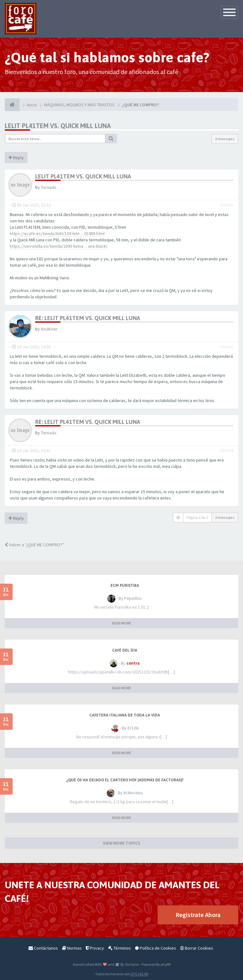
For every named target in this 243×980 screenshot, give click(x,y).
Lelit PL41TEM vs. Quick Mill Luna (58, 126)
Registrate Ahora (198, 915)
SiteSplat (132, 964)
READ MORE (122, 623)
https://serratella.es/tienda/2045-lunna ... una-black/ (59, 246)
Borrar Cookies (197, 948)
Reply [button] (16, 158)
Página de (197, 517)
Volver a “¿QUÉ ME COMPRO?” (34, 545)
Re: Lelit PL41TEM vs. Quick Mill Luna (88, 318)
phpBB (166, 964)
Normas (72, 948)
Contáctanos (43, 948)
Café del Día (125, 650)
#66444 (227, 450)
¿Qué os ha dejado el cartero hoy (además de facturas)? (125, 780)
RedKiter (49, 329)
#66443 (227, 347)
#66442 (227, 205)
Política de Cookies (156, 948)
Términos (119, 948)
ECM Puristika (125, 586)
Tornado (49, 187)
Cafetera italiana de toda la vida (125, 715)
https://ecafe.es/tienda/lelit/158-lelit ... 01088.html (57, 233)
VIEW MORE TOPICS (122, 843)
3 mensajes (225, 139)
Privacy (95, 948)
